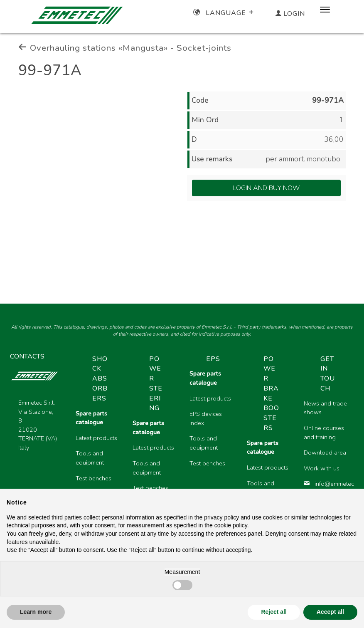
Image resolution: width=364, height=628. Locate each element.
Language (224, 13)
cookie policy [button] (231, 525)
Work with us (322, 468)
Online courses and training (324, 433)
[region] (212, 442)
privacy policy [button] (221, 517)
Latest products (96, 438)
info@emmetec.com (326, 484)
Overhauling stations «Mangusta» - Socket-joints (125, 48)
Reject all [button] (274, 612)
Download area (325, 452)
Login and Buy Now (267, 188)
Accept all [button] (330, 612)
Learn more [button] (36, 612)
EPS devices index (206, 418)
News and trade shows (325, 408)
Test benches (93, 478)
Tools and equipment (90, 458)
